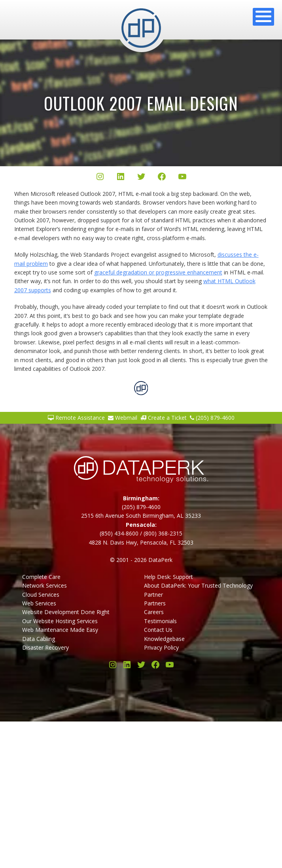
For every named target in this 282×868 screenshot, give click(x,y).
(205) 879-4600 (212, 418)
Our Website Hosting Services (60, 621)
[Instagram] (100, 178)
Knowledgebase (164, 639)
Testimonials (160, 621)
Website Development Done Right (66, 612)
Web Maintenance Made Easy (60, 630)
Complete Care (41, 577)
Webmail (123, 418)
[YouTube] (182, 178)
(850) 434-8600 (119, 533)
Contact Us (158, 630)
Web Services (39, 603)
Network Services (44, 585)
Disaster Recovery (45, 647)
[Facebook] (162, 178)
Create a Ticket (164, 418)
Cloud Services (41, 595)
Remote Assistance (76, 418)
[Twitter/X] (141, 178)
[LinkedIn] (121, 178)
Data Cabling (39, 639)
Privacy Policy (161, 647)
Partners (155, 603)
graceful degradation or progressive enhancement (158, 272)
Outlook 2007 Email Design (141, 103)
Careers (154, 612)
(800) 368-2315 (163, 533)
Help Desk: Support (168, 577)
